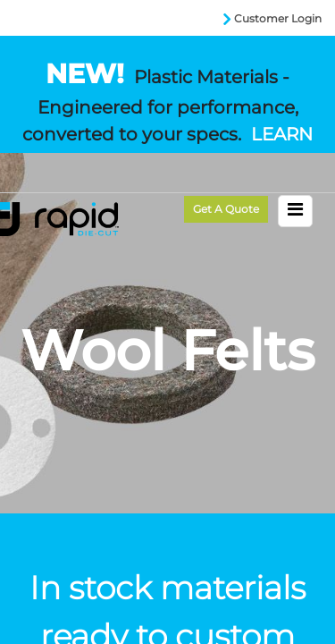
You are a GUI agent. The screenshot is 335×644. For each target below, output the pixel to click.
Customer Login (278, 18)
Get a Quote (226, 209)
